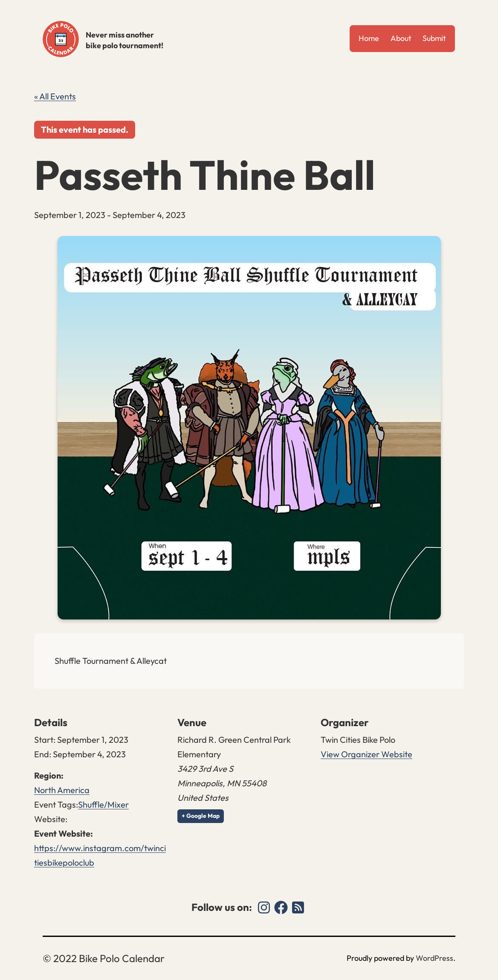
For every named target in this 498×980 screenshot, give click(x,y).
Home (369, 38)
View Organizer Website (366, 754)
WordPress (434, 958)
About (401, 38)
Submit (434, 38)
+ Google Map (201, 816)
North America (62, 790)
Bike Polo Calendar (61, 39)
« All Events (55, 96)
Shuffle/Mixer (103, 804)
